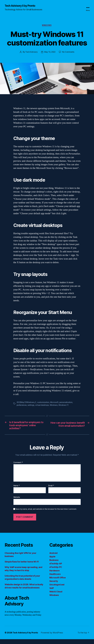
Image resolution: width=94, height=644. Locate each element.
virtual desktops (43, 405)
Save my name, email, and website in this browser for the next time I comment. (46, 514)
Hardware (54, 575)
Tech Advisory (31, 52)
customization (44, 403)
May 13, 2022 (50, 52)
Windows (47, 26)
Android (53, 558)
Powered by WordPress (53, 637)
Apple (52, 561)
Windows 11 (65, 405)
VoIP (52, 593)
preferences (22, 405)
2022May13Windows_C (27, 403)
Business (54, 565)
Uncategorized (57, 589)
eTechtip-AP (56, 568)
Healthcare (55, 579)
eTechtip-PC (56, 572)
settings (32, 405)
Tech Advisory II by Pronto (21, 6)
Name (17, 490)
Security (54, 586)
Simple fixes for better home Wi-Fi (22, 566)
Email (51, 490)
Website (17, 502)
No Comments (69, 52)
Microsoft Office (58, 582)
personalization (67, 403)
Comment (18, 467)
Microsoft (55, 403)
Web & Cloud (56, 596)
